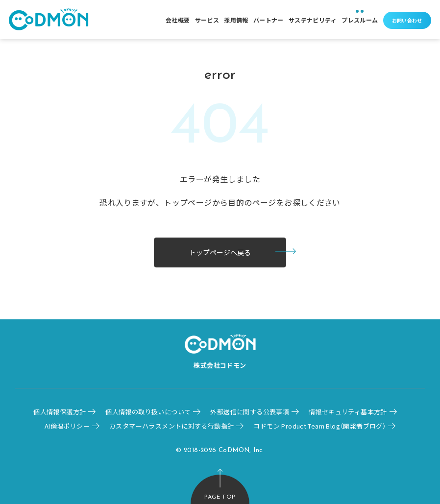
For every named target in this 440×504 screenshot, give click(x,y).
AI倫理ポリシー (67, 426)
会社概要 (178, 20)
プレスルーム (360, 20)
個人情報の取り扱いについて (148, 412)
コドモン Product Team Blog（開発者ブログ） (319, 426)
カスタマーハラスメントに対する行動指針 (171, 426)
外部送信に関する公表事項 (250, 412)
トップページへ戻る (220, 252)
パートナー (269, 20)
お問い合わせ (407, 20)
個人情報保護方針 (60, 412)
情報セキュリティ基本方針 (348, 412)
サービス (207, 20)
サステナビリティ (313, 20)
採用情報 (236, 20)
